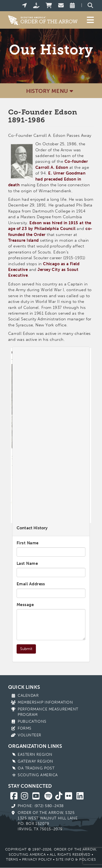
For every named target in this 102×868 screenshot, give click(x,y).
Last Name (27, 563)
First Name (28, 543)
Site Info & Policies (76, 859)
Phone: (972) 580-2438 (41, 806)
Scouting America (38, 775)
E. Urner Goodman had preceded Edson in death (47, 179)
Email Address (31, 584)
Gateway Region (35, 761)
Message (25, 605)
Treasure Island (24, 240)
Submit (26, 649)
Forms (25, 728)
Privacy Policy (37, 859)
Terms (12, 859)
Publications (32, 721)
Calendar (28, 696)
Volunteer (30, 735)
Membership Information (45, 702)
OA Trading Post (36, 768)
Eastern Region (35, 755)
